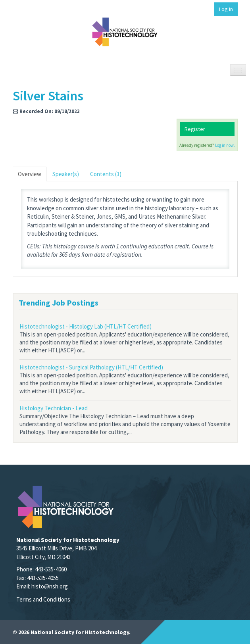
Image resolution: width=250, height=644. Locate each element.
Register (195, 129)
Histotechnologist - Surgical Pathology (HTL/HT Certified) (91, 367)
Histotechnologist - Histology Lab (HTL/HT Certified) (86, 326)
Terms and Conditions (43, 599)
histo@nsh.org (50, 586)
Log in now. (225, 145)
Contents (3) (106, 174)
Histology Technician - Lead (54, 408)
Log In (226, 9)
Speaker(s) (66, 174)
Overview (30, 174)
